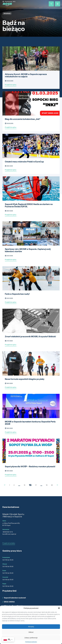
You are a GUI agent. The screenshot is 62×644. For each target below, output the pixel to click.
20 (52, 485)
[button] (59, 608)
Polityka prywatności (31, 642)
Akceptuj (31, 627)
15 (25, 485)
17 (36, 485)
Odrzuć (31, 632)
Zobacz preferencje (31, 638)
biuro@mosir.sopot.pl (9, 534)
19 (47, 485)
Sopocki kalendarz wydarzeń (15, 598)
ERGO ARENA (9, 602)
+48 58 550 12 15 (8, 532)
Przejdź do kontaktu (9, 543)
